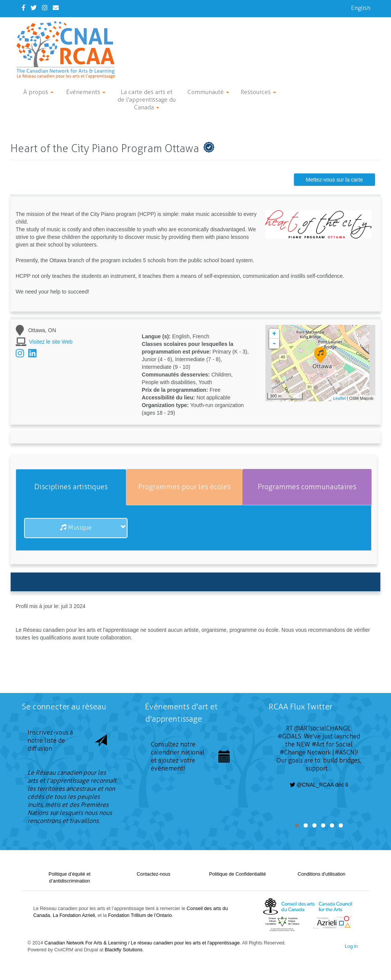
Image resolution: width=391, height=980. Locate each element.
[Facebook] (23, 8)
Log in (351, 946)
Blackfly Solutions (124, 950)
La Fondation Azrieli (74, 915)
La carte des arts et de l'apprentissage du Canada (147, 100)
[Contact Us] (56, 8)
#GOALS (289, 736)
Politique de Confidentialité (237, 874)
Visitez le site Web (51, 342)
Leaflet (339, 398)
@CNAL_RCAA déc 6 (319, 785)
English (361, 8)
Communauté (208, 92)
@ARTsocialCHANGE (322, 728)
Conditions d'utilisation (322, 874)
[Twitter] (34, 8)
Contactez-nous (153, 874)
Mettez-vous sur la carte (334, 180)
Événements (86, 92)
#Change (292, 752)
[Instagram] (45, 8)
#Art (318, 744)
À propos (38, 92)
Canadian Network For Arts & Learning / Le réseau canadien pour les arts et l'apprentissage (142, 943)
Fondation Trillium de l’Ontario (140, 915)
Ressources (258, 92)
